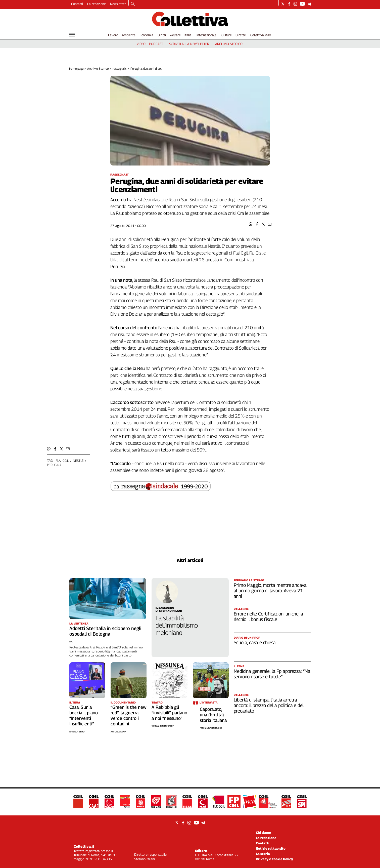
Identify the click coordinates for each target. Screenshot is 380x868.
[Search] (133, 4)
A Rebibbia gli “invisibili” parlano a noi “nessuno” (169, 713)
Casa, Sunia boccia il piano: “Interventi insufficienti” (84, 715)
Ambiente (129, 35)
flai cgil (62, 461)
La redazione (97, 4)
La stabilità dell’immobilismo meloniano (177, 625)
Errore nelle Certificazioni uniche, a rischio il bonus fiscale (268, 616)
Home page (76, 69)
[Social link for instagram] (295, 4)
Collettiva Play (261, 35)
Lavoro (113, 35)
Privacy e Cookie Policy (274, 859)
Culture (227, 35)
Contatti (77, 4)
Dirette (241, 35)
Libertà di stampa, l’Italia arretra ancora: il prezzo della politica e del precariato (269, 705)
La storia (263, 854)
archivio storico (229, 44)
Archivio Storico (98, 69)
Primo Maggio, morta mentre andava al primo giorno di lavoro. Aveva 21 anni (270, 591)
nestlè (78, 461)
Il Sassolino (165, 608)
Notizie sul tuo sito (271, 848)
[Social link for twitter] (283, 4)
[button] (251, 224)
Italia (188, 35)
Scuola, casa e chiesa (255, 642)
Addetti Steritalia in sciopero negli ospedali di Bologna (105, 631)
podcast (156, 44)
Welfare (175, 35)
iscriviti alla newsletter (189, 44)
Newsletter (118, 4)
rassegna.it (120, 69)
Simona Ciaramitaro (163, 726)
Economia (147, 35)
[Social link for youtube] (302, 4)
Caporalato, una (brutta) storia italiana (213, 715)
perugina (54, 465)
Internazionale (206, 35)
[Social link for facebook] (289, 4)
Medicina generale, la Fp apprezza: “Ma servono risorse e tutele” (272, 674)
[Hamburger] (72, 35)
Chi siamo (263, 833)
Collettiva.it (84, 846)
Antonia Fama (118, 732)
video (141, 44)
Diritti (162, 35)
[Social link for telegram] (309, 4)
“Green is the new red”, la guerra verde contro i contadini (129, 715)
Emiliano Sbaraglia (211, 728)
